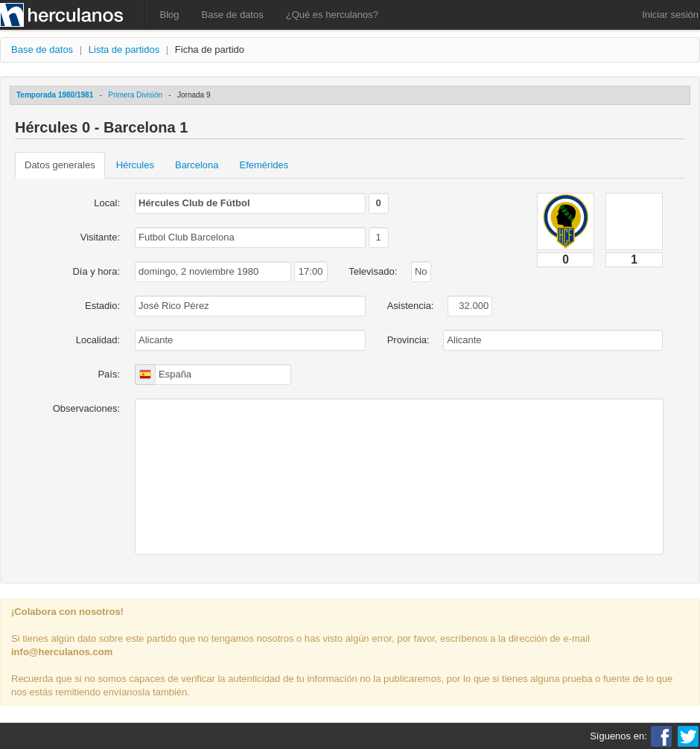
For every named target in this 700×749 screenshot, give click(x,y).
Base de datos (233, 15)
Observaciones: (86, 408)
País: (109, 374)
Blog (170, 15)
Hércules (135, 165)
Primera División (135, 95)
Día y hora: (96, 271)
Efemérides (264, 165)
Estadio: (102, 306)
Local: (107, 203)
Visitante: (100, 237)
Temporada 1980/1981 (55, 95)
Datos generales (60, 165)
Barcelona (197, 165)
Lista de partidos (124, 50)
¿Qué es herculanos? (332, 15)
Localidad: (98, 340)
